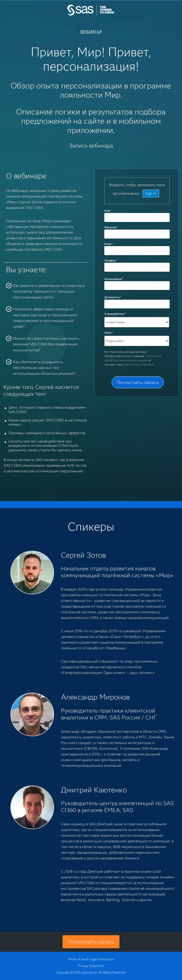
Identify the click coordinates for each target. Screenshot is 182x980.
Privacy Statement (91, 966)
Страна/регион (115, 314)
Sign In (151, 193)
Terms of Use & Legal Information (91, 959)
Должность (113, 297)
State (108, 333)
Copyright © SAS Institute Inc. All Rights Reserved (91, 972)
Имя (108, 211)
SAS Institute (91, 15)
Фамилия (111, 227)
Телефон (111, 260)
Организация (114, 279)
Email (108, 244)
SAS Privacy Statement (140, 364)
